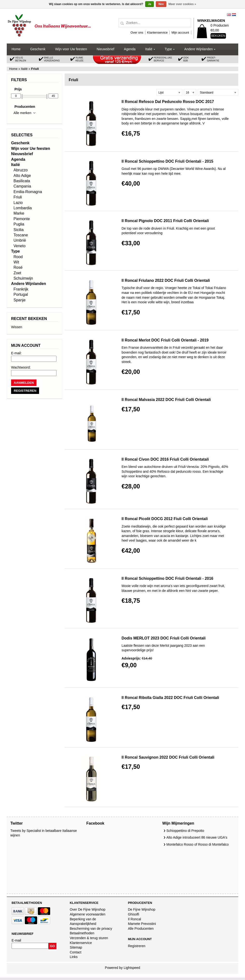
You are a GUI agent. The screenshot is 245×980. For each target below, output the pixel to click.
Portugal (21, 294)
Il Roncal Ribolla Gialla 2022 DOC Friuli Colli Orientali (170, 698)
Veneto (20, 246)
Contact (75, 952)
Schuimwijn (23, 278)
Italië (149, 49)
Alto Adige (22, 176)
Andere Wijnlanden (198, 49)
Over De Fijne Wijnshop (88, 909)
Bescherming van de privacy (91, 929)
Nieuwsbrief (105, 49)
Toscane (21, 235)
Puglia (19, 224)
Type (168, 49)
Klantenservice (157, 33)
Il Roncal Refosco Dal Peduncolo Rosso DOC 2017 (168, 102)
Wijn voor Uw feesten (71, 49)
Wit (16, 262)
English (229, 15)
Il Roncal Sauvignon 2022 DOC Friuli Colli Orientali (168, 757)
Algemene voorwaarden (88, 914)
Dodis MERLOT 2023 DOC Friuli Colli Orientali (164, 638)
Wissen (17, 327)
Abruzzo (21, 170)
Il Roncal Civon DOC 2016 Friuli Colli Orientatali (165, 459)
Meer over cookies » (182, 4)
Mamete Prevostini (142, 924)
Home (16, 49)
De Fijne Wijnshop (142, 909)
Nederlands (234, 15)
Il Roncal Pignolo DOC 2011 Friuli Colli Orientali (165, 221)
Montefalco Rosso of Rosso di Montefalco (197, 844)
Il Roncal (134, 919)
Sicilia (19, 230)
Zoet (17, 273)
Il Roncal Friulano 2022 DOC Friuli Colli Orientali (166, 280)
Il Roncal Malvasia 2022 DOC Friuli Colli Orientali (166, 400)
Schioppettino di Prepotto (185, 831)
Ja (149, 4)
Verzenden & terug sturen (89, 938)
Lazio (18, 203)
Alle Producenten (141, 929)
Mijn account (180, 33)
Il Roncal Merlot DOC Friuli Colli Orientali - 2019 (165, 340)
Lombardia (23, 208)
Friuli (18, 197)
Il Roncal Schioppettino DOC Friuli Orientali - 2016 (167, 578)
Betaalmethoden (82, 933)
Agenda (130, 49)
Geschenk (38, 49)
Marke (19, 213)
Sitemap (76, 947)
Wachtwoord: (21, 367)
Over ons (137, 33)
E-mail (16, 940)
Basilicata (22, 181)
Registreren (136, 946)
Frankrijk (21, 289)
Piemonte (22, 219)
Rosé (18, 267)
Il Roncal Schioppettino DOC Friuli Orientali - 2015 (167, 161)
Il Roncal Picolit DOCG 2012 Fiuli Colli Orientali (165, 519)
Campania (22, 186)
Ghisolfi (133, 914)
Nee (161, 4)
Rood (18, 257)
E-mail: (16, 353)
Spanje (20, 300)
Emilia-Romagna (28, 192)
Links (74, 957)
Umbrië (20, 240)
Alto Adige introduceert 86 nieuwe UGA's (197, 837)
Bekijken (218, 36)
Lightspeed (132, 968)
